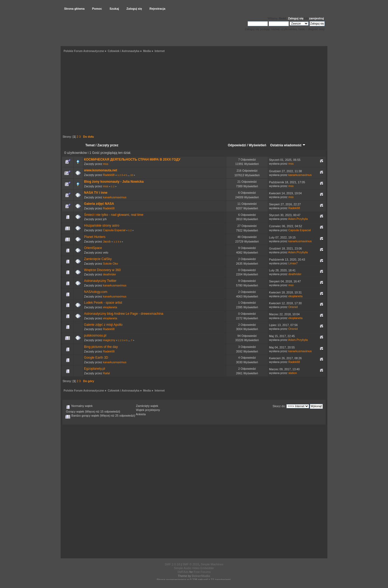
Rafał (106, 373)
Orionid (293, 307)
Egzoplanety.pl (95, 369)
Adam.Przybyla (298, 219)
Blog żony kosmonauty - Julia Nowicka (114, 182)
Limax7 (293, 263)
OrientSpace (93, 248)
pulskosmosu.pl (95, 335)
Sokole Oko (110, 264)
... (129, 175)
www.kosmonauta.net (101, 170)
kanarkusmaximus (300, 175)
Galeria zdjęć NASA (99, 204)
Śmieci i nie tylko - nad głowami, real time (114, 215)
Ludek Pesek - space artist (103, 303)
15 (131, 175)
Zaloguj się (296, 18)
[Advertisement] (194, 95)
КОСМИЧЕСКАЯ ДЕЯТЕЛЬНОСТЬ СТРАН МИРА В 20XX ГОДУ (132, 160)
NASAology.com (96, 292)
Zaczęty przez (108, 145)
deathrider (110, 274)
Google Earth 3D (96, 358)
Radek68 (109, 175)
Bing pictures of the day (101, 347)
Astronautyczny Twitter (100, 281)
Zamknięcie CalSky (98, 259)
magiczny (109, 340)
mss (106, 164)
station (293, 373)
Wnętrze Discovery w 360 (102, 270)
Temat (90, 145)
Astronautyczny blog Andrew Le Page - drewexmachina (124, 314)
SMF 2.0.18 (172, 564)
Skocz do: (279, 406)
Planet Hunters (95, 237)
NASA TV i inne (96, 193)
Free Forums (202, 572)
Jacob (107, 241)
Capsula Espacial (114, 230)
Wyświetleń (257, 145)
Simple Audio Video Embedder (194, 568)
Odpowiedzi (237, 145)
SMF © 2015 (191, 564)
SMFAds (183, 572)
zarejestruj (316, 18)
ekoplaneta (295, 296)
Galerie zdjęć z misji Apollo (103, 325)
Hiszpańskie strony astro (102, 226)
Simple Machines (212, 564)
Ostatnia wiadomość (288, 145)
